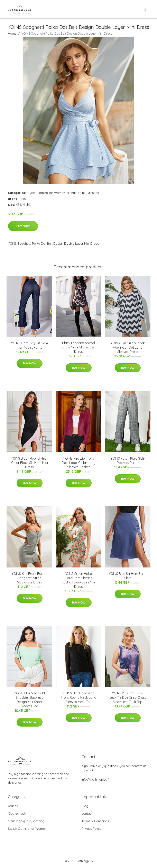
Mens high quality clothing (26, 821)
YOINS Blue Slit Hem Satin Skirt (128, 576)
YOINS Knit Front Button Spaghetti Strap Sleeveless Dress (30, 578)
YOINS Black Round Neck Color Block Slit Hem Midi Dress (29, 463)
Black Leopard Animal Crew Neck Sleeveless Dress (78, 347)
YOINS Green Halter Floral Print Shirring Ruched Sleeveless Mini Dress (78, 580)
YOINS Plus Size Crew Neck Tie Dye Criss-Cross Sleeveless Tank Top (128, 697)
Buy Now (23, 226)
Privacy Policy (91, 829)
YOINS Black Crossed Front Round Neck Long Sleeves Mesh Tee (78, 697)
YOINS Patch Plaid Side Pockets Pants (128, 461)
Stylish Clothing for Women (46, 193)
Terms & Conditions (95, 821)
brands (71, 193)
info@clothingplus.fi (95, 779)
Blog (85, 806)
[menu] (146, 9)
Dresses (93, 193)
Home (12, 33)
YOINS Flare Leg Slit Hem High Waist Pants (29, 345)
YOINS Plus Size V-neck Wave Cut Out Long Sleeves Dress (128, 347)
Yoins (82, 193)
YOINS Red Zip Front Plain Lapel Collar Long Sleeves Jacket (78, 463)
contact (87, 813)
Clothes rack (17, 813)
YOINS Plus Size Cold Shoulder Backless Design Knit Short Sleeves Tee (30, 700)
